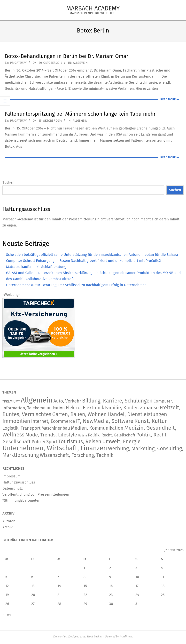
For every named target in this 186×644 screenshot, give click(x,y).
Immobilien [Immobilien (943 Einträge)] (16, 421)
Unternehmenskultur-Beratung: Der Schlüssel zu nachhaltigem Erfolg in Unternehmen (76, 285)
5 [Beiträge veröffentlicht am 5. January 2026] (6, 577)
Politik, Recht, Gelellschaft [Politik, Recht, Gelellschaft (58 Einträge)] (112, 435)
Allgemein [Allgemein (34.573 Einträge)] (36, 400)
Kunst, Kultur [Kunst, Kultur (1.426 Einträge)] (151, 421)
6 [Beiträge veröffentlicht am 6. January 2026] (32, 577)
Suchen (8, 182)
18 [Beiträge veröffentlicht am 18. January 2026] (163, 586)
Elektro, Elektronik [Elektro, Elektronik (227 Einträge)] (85, 408)
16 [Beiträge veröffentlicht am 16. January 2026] (111, 586)
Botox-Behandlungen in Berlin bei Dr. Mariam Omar (67, 56)
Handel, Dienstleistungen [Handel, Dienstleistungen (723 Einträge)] (137, 414)
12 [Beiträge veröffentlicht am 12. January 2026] (7, 586)
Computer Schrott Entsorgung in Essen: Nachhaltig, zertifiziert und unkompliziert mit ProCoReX (84, 261)
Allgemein (80, 63)
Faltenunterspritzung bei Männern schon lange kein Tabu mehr (80, 114)
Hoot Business (95, 636)
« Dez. (7, 615)
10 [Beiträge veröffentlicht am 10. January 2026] (137, 577)
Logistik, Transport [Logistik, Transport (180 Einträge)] (21, 428)
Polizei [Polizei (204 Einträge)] (38, 442)
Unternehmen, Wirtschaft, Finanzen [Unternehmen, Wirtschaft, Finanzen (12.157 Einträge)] (55, 448)
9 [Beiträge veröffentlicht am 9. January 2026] (110, 577)
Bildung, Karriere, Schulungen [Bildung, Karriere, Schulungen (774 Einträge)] (117, 401)
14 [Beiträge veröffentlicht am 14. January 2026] (59, 586)
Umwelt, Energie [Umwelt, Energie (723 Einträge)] (121, 442)
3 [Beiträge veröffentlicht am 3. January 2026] (136, 568)
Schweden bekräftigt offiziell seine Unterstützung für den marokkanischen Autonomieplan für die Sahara (92, 255)
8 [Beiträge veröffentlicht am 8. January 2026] (85, 577)
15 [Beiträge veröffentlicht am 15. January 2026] (85, 586)
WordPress (126, 636)
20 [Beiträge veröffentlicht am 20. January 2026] (33, 595)
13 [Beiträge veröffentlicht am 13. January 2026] (33, 586)
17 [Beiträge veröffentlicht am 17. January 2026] (137, 586)
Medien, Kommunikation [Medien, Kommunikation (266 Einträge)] (97, 428)
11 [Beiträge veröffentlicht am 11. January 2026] (163, 577)
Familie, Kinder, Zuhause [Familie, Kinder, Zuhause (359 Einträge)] (132, 408)
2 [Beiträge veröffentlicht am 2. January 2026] (110, 568)
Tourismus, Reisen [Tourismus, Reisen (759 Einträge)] (80, 442)
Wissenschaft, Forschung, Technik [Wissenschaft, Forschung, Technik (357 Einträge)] (77, 455)
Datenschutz (60, 636)
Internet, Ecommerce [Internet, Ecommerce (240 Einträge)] (53, 421)
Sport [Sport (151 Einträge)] (52, 442)
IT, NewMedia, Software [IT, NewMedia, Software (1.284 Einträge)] (105, 421)
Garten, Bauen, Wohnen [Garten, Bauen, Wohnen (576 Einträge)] (79, 414)
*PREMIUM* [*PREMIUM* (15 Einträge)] (11, 401)
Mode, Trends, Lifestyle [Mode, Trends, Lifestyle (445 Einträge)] (51, 435)
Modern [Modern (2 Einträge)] (82, 436)
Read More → (170, 99)
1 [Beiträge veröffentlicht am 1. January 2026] (84, 568)
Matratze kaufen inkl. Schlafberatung (36, 267)
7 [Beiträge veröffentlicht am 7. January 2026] (58, 577)
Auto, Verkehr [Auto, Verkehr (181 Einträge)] (67, 401)
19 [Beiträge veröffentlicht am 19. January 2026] (7, 595)
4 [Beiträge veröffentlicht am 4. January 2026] (162, 568)
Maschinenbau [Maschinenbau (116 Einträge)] (56, 428)
